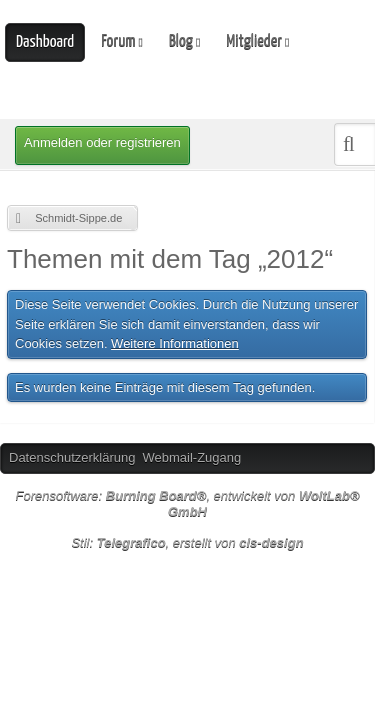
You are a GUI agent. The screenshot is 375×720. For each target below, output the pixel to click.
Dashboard (45, 42)
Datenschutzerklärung (72, 457)
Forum (118, 41)
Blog (181, 41)
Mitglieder (254, 41)
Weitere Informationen (175, 343)
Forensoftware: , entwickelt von (187, 504)
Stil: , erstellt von (187, 542)
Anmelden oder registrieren (102, 142)
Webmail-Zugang (191, 457)
